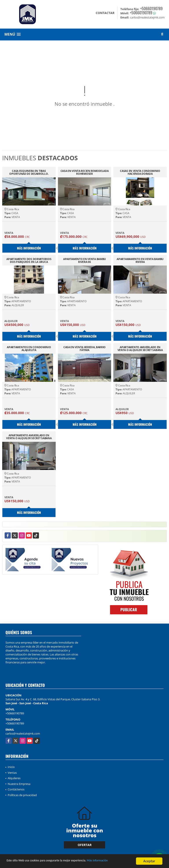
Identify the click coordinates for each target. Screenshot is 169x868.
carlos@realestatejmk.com (23, 733)
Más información (117, 863)
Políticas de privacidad (22, 795)
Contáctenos (16, 789)
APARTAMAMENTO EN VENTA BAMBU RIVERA (140, 260)
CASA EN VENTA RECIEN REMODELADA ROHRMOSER (85, 172)
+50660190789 (151, 8)
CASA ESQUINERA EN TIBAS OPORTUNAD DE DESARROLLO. (29, 172)
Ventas (12, 773)
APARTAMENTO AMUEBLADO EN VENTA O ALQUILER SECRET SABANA (140, 349)
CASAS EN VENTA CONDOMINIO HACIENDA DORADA (140, 172)
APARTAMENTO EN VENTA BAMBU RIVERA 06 (84, 260)
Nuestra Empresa (19, 784)
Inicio (11, 767)
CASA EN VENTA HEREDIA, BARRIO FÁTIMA (84, 349)
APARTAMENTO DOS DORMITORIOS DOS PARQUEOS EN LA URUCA (29, 260)
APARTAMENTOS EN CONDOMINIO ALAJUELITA (29, 349)
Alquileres (14, 778)
